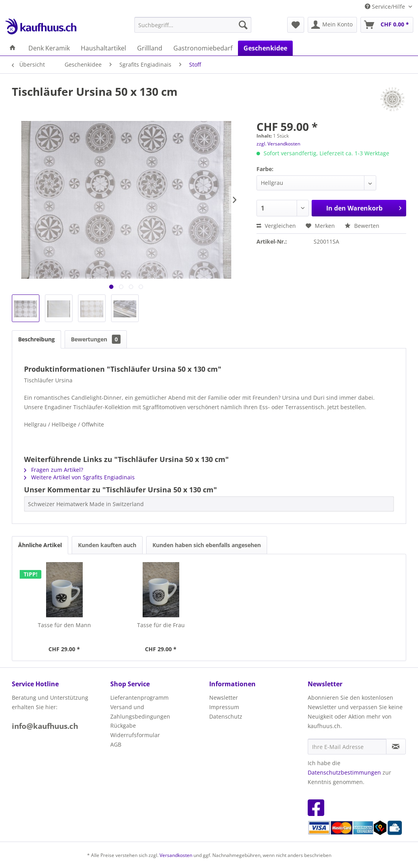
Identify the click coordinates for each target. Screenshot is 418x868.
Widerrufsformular (135, 735)
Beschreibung (36, 339)
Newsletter (224, 698)
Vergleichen (276, 226)
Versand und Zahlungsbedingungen (140, 712)
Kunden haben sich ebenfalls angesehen (207, 545)
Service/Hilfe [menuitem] (386, 7)
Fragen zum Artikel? (54, 470)
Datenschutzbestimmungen (344, 772)
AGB (116, 744)
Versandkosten (176, 855)
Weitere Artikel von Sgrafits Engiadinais (79, 477)
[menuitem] (193, 25)
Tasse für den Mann (64, 625)
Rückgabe (123, 726)
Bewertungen (96, 339)
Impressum (224, 707)
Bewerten (362, 226)
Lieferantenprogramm (139, 698)
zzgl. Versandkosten (278, 144)
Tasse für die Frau (161, 625)
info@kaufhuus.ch (45, 726)
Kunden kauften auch (107, 545)
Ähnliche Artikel (40, 545)
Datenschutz (226, 716)
